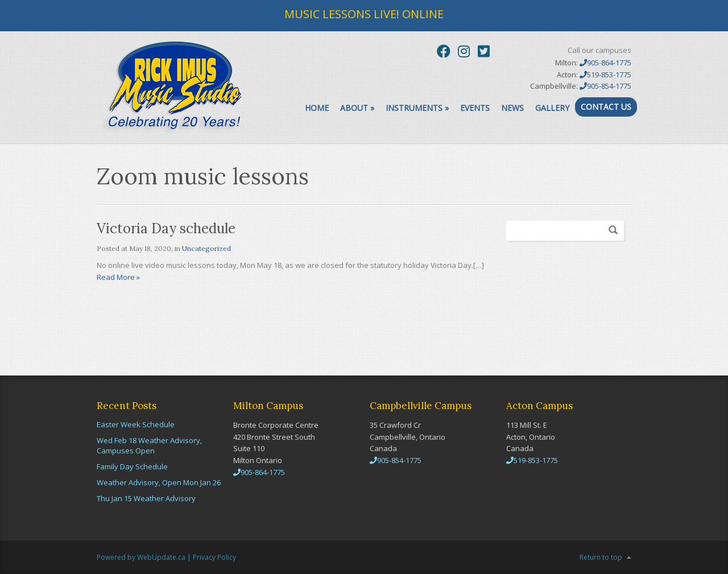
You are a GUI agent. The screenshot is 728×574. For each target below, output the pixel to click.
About (357, 108)
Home (317, 108)
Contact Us (606, 107)
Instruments (417, 108)
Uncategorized (206, 248)
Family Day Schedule (132, 466)
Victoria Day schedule (166, 228)
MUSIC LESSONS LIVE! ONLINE (364, 14)
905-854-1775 (605, 86)
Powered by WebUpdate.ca (141, 557)
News (512, 108)
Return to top (601, 557)
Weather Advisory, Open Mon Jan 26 (159, 482)
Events (475, 108)
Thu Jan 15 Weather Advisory (146, 498)
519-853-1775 (605, 75)
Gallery (552, 108)
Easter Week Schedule (136, 424)
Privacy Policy (214, 557)
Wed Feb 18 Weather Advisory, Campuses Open (149, 445)
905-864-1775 (605, 63)
